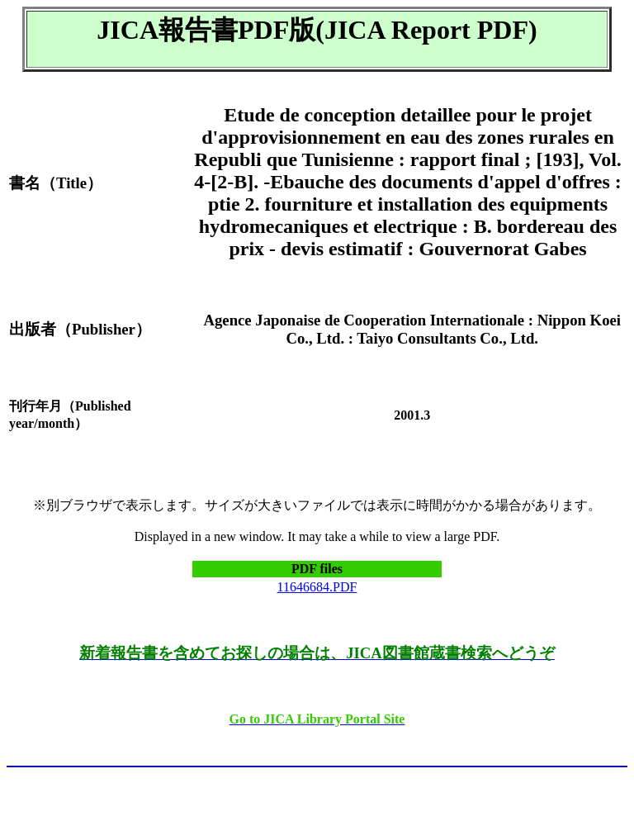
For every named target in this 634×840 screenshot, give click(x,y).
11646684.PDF (317, 587)
